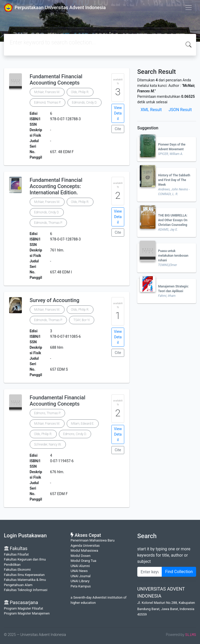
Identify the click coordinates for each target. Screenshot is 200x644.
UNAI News (79, 571)
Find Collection (179, 572)
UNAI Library (80, 581)
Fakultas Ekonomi (17, 570)
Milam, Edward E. (83, 424)
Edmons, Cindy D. (75, 434)
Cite (118, 129)
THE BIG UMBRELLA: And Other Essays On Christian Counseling (173, 220)
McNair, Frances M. (47, 92)
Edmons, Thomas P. (48, 413)
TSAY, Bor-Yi (82, 320)
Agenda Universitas (85, 546)
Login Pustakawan (25, 535)
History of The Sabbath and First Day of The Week (174, 180)
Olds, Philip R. (80, 92)
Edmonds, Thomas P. (48, 223)
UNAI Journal (81, 576)
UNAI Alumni (80, 566)
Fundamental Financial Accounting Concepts (56, 80)
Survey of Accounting (55, 300)
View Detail (118, 113)
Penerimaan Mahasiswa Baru (93, 540)
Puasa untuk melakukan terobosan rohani (173, 256)
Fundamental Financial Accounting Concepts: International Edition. (56, 186)
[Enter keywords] (150, 572)
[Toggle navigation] (189, 8)
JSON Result (180, 110)
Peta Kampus (81, 586)
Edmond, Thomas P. (48, 103)
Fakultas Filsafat (16, 554)
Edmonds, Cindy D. (85, 103)
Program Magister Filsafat (24, 608)
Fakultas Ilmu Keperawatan (24, 575)
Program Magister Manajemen (27, 613)
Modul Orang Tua (83, 561)
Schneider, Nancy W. (48, 444)
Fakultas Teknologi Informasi (26, 590)
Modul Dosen (80, 556)
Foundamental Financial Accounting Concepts (58, 401)
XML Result (151, 110)
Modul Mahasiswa (84, 550)
